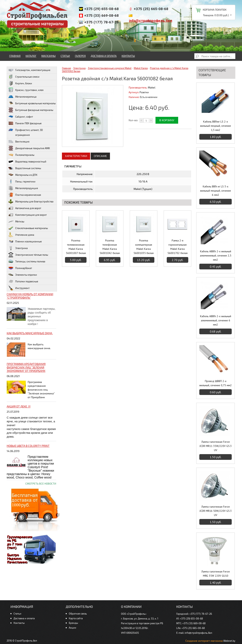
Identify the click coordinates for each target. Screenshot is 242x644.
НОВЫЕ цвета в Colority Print (28, 446)
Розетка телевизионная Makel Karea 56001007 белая (76, 247)
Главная (15, 56)
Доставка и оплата (104, 56)
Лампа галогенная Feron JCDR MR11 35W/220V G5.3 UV (216, 446)
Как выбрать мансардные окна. (30, 333)
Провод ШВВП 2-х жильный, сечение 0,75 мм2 (216, 383)
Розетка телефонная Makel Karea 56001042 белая (110, 247)
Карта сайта (76, 618)
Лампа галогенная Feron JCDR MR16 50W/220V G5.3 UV (216, 511)
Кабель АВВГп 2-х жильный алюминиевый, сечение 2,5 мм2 (216, 256)
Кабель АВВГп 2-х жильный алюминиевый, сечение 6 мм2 (216, 320)
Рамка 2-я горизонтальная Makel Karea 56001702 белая (177, 247)
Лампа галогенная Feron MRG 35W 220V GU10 (216, 574)
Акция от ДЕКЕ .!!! (19, 406)
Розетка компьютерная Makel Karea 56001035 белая (144, 247)
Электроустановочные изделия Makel (110, 68)
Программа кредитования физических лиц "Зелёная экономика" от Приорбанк (26, 367)
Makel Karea (141, 68)
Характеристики (76, 156)
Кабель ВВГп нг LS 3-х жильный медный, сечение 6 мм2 (216, 191)
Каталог (31, 56)
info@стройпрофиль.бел (151, 21)
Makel (152, 87)
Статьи (65, 56)
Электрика (79, 68)
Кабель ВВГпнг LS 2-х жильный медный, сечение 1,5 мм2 (216, 126)
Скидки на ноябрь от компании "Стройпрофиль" (30, 296)
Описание (100, 156)
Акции (73, 628)
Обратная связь (78, 614)
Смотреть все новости (41, 484)
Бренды (73, 623)
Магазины (48, 56)
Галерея (80, 56)
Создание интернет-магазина (204, 641)
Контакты (128, 56)
